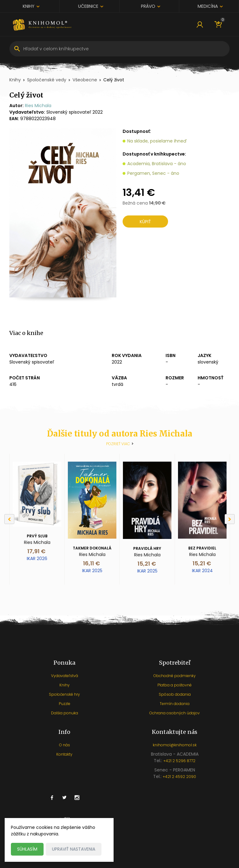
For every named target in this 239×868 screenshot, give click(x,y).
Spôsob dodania (175, 694)
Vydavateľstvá (65, 676)
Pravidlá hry (147, 548)
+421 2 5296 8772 (179, 761)
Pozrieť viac (118, 444)
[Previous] (9, 519)
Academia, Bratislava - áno (157, 164)
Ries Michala (38, 106)
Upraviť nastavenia (74, 849)
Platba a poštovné (175, 685)
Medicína (208, 6)
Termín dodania (175, 704)
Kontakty (64, 754)
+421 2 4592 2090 (179, 777)
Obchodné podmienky (175, 676)
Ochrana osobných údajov (175, 713)
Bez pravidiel (202, 548)
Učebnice (88, 6)
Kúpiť (145, 222)
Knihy (29, 6)
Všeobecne (85, 80)
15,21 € (147, 564)
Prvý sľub (37, 536)
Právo (148, 6)
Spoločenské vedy (47, 80)
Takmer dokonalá (92, 548)
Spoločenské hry (64, 694)
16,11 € (91, 563)
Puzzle (65, 704)
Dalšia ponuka (65, 713)
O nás (65, 745)
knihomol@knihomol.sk (175, 745)
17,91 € (36, 551)
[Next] (230, 519)
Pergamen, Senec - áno (153, 173)
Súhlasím (27, 849)
